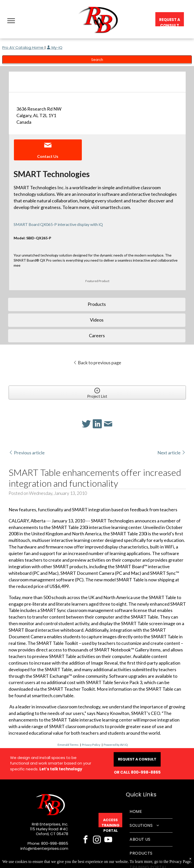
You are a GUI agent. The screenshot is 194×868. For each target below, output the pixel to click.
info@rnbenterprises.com (44, 848)
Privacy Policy (91, 745)
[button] (11, 21)
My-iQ (55, 47)
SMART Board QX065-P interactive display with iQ (58, 224)
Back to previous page (97, 363)
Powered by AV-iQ (116, 745)
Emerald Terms (68, 745)
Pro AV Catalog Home (23, 47)
